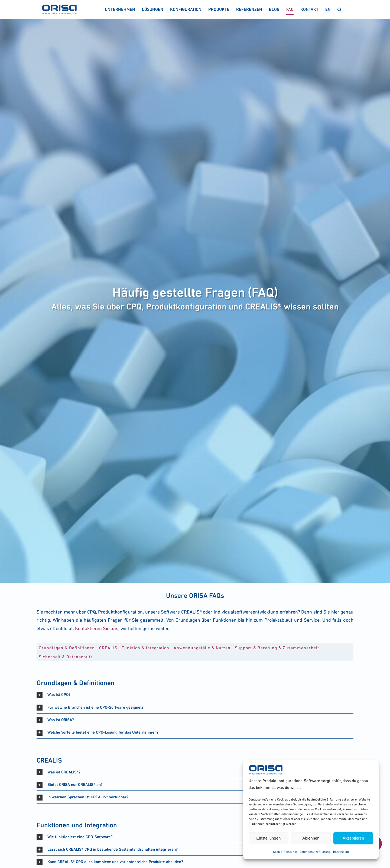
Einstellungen (268, 838)
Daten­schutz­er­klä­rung (315, 852)
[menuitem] (328, 9)
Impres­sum (341, 852)
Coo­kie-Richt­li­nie (285, 852)
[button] (339, 9)
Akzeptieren (353, 838)
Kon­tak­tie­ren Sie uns (97, 628)
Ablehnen (311, 838)
